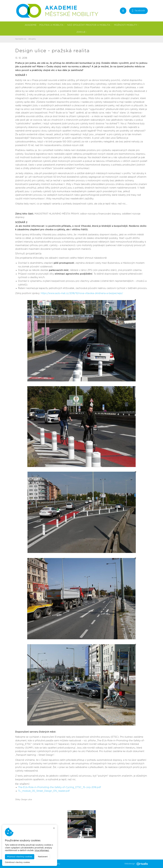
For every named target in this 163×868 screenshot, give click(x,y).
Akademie (31, 25)
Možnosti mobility (126, 25)
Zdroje (81, 32)
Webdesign (136, 864)
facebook (138, 11)
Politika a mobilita (52, 25)
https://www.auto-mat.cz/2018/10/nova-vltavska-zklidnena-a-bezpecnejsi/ (82, 293)
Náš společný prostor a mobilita (89, 25)
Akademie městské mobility (47, 864)
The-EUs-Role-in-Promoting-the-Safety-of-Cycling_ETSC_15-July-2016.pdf (60, 787)
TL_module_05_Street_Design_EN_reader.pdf (44, 791)
